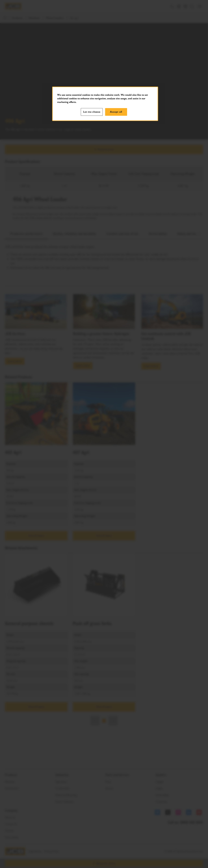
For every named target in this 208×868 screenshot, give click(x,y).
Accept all (116, 112)
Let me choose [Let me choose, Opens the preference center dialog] (92, 112)
